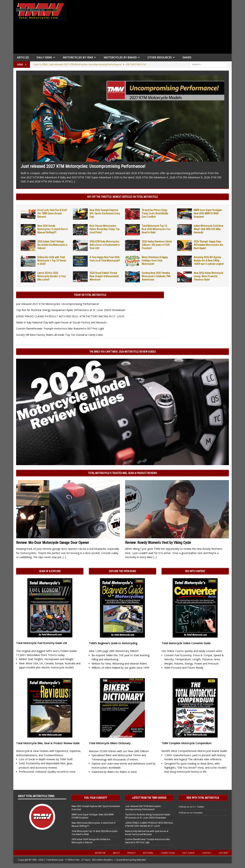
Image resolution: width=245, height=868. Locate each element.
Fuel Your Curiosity (96, 798)
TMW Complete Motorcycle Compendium (187, 743)
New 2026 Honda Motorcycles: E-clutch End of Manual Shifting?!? (52, 229)
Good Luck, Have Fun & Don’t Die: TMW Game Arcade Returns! (52, 213)
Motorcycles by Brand (120, 57)
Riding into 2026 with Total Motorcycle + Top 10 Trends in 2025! (52, 261)
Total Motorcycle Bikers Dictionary (110, 743)
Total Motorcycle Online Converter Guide (186, 643)
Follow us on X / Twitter (192, 807)
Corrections (168, 853)
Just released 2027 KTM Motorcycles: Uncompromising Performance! (83, 166)
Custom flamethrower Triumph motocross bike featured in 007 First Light (60, 328)
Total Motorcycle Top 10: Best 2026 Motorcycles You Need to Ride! (156, 229)
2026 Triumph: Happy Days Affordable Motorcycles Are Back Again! (208, 245)
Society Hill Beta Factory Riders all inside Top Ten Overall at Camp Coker (60, 335)
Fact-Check (188, 853)
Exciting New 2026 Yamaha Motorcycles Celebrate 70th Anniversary (156, 276)
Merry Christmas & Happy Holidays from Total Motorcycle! (155, 261)
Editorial (148, 853)
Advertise (100, 853)
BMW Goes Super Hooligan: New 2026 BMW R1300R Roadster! (208, 213)
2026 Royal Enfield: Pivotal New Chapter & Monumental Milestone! (104, 276)
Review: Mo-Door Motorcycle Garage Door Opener (53, 543)
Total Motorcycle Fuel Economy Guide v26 (42, 643)
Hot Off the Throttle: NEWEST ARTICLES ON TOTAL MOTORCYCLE (123, 197)
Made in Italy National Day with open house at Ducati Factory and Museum (61, 322)
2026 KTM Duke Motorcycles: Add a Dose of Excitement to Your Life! (105, 245)
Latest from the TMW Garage (149, 798)
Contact (207, 853)
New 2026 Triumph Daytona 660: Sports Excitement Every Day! (105, 213)
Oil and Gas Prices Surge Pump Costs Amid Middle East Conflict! (155, 213)
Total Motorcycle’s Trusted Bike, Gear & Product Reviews (123, 473)
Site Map (223, 853)
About (116, 853)
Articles (23, 57)
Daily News (44, 57)
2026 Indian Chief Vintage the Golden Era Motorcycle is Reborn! (52, 245)
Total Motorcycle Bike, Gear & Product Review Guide (48, 743)
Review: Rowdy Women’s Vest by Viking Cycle (158, 543)
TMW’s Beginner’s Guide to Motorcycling (113, 643)
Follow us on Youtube (191, 813)
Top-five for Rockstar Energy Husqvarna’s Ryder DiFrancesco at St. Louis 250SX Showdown (71, 310)
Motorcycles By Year (78, 57)
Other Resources (160, 57)
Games (187, 57)
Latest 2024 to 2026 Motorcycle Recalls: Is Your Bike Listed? (52, 276)
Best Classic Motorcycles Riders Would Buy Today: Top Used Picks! (105, 229)
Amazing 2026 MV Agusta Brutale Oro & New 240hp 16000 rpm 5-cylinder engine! (209, 261)
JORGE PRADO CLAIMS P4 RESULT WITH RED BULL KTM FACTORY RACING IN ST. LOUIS (70, 316)
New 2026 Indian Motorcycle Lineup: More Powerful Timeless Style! (209, 276)
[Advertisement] (151, 28)
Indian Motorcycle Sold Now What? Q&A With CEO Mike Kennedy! (208, 229)
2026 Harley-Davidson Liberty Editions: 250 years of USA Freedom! (157, 245)
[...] (73, 181)
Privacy (131, 853)
